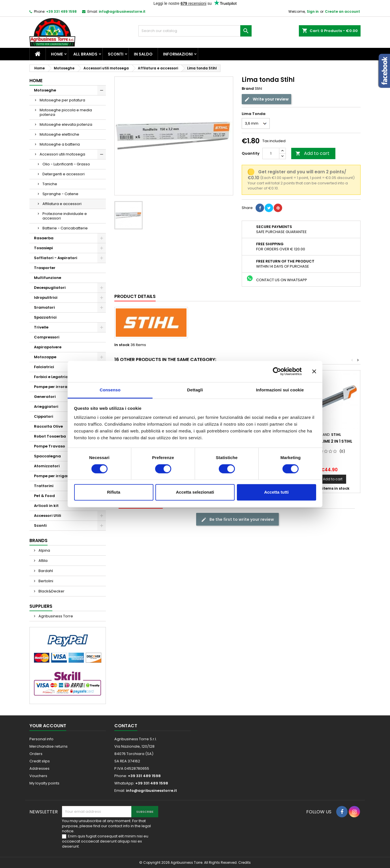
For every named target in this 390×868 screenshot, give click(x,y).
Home (57, 54)
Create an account (342, 11)
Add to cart (312, 153)
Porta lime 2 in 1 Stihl (329, 441)
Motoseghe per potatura (62, 100)
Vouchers (38, 776)
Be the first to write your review (237, 519)
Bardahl (45, 571)
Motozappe (45, 357)
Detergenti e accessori (64, 174)
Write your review (266, 99)
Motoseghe (45, 90)
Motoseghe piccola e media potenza (66, 112)
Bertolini (45, 581)
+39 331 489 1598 (61, 11)
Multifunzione (48, 278)
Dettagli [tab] (195, 390)
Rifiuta (114, 492)
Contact (126, 726)
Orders (36, 754)
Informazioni (178, 54)
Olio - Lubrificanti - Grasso (66, 164)
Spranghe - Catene (60, 194)
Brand (248, 89)
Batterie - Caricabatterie (65, 228)
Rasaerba (44, 238)
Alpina (44, 550)
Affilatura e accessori (62, 204)
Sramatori (44, 307)
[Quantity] (271, 153)
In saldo (143, 54)
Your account (48, 726)
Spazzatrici (45, 317)
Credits (245, 862)
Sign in (313, 11)
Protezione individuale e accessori (65, 216)
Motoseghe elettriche (59, 134)
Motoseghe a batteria (60, 144)
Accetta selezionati (195, 492)
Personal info (41, 739)
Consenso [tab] (110, 390)
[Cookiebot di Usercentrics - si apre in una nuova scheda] (277, 371)
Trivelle (41, 327)
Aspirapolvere (48, 347)
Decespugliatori (50, 288)
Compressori (47, 337)
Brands (38, 540)
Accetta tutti (276, 492)
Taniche (50, 184)
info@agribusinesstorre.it (122, 11)
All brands (85, 54)
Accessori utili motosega (62, 154)
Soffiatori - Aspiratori (56, 258)
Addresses (39, 768)
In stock (122, 345)
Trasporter (45, 268)
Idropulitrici (46, 297)
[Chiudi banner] (314, 371)
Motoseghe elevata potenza (66, 124)
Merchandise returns (49, 746)
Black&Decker (51, 591)
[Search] (195, 31)
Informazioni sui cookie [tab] (280, 390)
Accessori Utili (48, 516)
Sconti (116, 54)
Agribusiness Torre (55, 616)
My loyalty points (44, 783)
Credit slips (40, 761)
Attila (43, 561)
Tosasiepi (43, 248)
